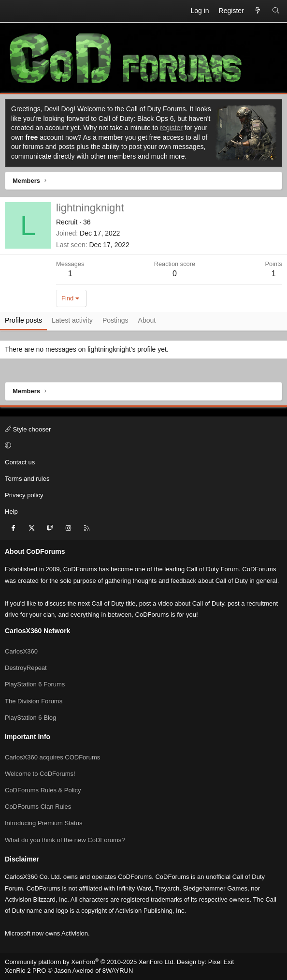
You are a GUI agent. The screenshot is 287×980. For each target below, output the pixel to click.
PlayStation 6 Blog (30, 718)
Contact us (20, 462)
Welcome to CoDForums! (40, 774)
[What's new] (258, 11)
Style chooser (28, 429)
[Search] (276, 11)
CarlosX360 (21, 651)
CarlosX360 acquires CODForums (52, 757)
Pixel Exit (221, 962)
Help (11, 512)
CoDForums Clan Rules (38, 807)
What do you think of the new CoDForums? (65, 840)
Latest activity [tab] (72, 320)
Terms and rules (27, 479)
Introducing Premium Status (43, 823)
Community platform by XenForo (90, 962)
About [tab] (147, 320)
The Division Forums (34, 701)
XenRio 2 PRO (25, 971)
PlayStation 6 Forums (35, 684)
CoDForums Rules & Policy (43, 790)
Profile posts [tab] (23, 320)
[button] (142, 446)
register (171, 128)
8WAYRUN (118, 971)
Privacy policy (24, 495)
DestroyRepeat (26, 668)
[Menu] (13, 11)
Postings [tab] (115, 320)
